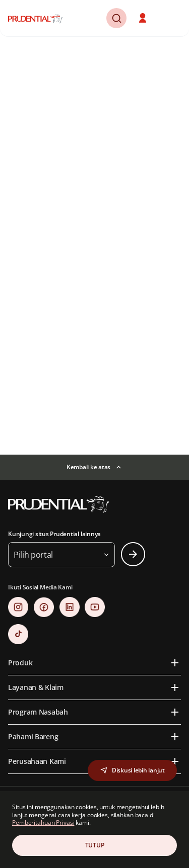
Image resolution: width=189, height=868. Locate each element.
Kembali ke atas (88, 467)
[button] (144, 18)
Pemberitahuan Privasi (43, 822)
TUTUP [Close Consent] (95, 845)
